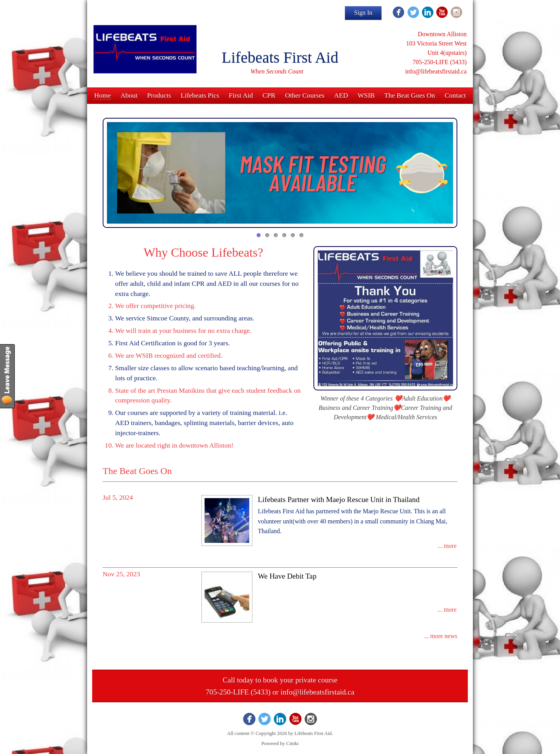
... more (447, 546)
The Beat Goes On (409, 95)
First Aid (241, 95)
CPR (269, 95)
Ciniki (292, 744)
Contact (455, 95)
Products (159, 95)
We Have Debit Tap (287, 576)
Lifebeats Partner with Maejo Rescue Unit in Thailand (339, 499)
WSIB (366, 95)
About (129, 95)
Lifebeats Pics (200, 95)
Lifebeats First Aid (280, 57)
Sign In (363, 13)
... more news (441, 636)
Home (102, 95)
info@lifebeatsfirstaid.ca (317, 692)
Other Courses (305, 95)
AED (341, 95)
